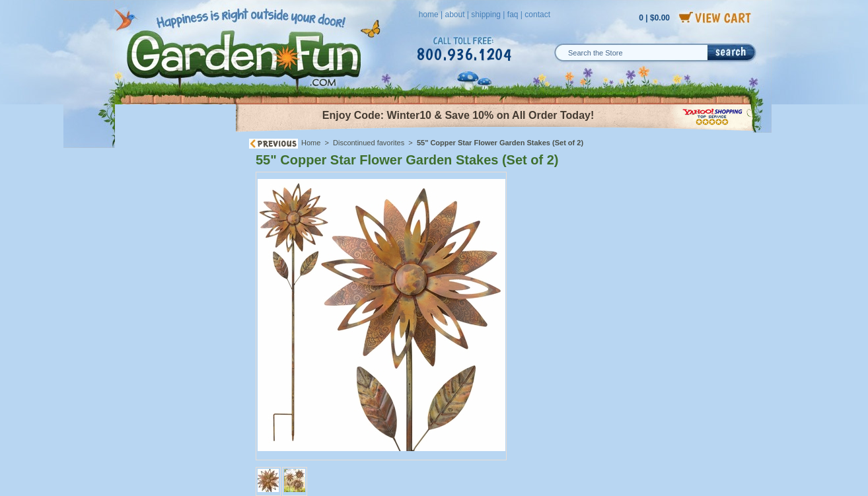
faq (513, 15)
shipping (486, 15)
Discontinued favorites (369, 143)
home (429, 15)
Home (311, 143)
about (454, 15)
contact (537, 15)
